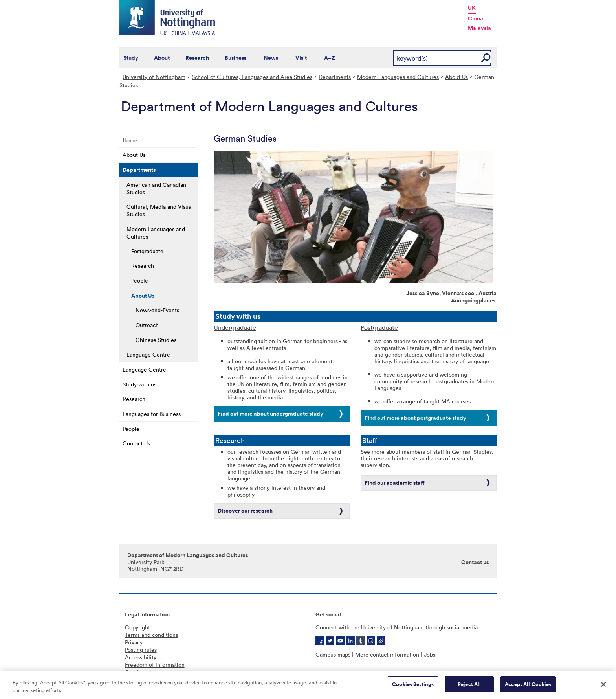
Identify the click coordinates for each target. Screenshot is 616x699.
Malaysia (479, 28)
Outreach (147, 325)
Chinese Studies (156, 340)
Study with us (139, 384)
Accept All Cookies (528, 691)
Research (197, 58)
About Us (456, 77)
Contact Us (136, 443)
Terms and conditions (151, 635)
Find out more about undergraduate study (270, 414)
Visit (301, 58)
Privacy (134, 642)
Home (130, 140)
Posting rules (141, 650)
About (162, 58)
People (140, 281)
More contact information (387, 654)
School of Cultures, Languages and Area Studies (252, 77)
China (476, 18)
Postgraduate (147, 251)
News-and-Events (157, 310)
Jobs (430, 654)
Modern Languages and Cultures (398, 77)
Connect (326, 627)
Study (131, 58)
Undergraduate (235, 327)
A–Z (330, 58)
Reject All (469, 691)
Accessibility (141, 657)
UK (472, 8)
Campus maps (333, 654)
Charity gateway (145, 672)
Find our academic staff (395, 483)
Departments (335, 77)
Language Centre (148, 354)
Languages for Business (152, 414)
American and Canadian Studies (156, 188)
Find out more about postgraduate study (415, 418)
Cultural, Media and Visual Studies (160, 210)
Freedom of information (155, 665)
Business (236, 58)
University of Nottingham (154, 77)
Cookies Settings (413, 691)
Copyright (137, 627)
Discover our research (245, 511)
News (271, 58)
